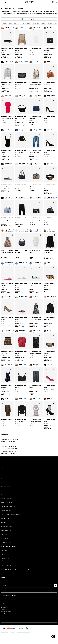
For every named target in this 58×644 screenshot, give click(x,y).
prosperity (7, 364)
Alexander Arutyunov (6, 611)
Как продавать (5, 523)
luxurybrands (22, 297)
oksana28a (36, 197)
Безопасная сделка (7, 499)
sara (20, 28)
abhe (48, 263)
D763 (6, 129)
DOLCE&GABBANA (7, 48)
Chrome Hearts (5, 597)
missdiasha (50, 163)
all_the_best (8, 62)
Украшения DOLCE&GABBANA (10, 449)
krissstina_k (8, 197)
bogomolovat (8, 230)
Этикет (3, 479)
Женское (4, 5)
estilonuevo (8, 263)
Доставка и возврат (7, 503)
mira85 (35, 230)
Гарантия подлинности (8, 495)
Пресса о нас (5, 471)
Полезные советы (6, 511)
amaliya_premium (9, 331)
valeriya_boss (8, 297)
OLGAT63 (7, 398)
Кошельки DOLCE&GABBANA (10, 451)
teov (48, 331)
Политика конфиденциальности (23, 632)
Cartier (3, 605)
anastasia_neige (9, 28)
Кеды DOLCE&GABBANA (8, 453)
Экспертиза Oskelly (7, 527)
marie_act (36, 297)
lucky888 (21, 331)
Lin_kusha (36, 163)
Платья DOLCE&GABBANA (8, 446)
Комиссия (4, 534)
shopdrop (50, 129)
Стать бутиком (5, 538)
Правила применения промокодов (11, 515)
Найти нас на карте (7, 574)
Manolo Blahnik (5, 609)
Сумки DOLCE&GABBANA (8, 437)
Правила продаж (5, 632)
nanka (35, 62)
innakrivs (7, 95)
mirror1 (21, 197)
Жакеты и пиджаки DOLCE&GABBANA (12, 444)
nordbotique (36, 129)
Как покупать (5, 491)
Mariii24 (49, 230)
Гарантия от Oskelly (7, 467)
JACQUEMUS (4, 603)
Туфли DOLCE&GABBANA (8, 442)
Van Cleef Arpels (5, 599)
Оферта (12, 632)
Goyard (3, 601)
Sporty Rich (4, 613)
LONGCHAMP (4, 607)
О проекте (4, 463)
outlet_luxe (50, 95)
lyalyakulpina (22, 62)
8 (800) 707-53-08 (6, 560)
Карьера (4, 483)
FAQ (2, 554)
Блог (3, 475)
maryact (21, 95)
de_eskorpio (36, 95)
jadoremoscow (23, 163)
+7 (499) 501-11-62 (6, 566)
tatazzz (35, 364)
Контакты (4, 550)
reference (36, 28)
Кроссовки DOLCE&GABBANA (10, 439)
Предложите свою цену (8, 507)
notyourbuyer (51, 297)
